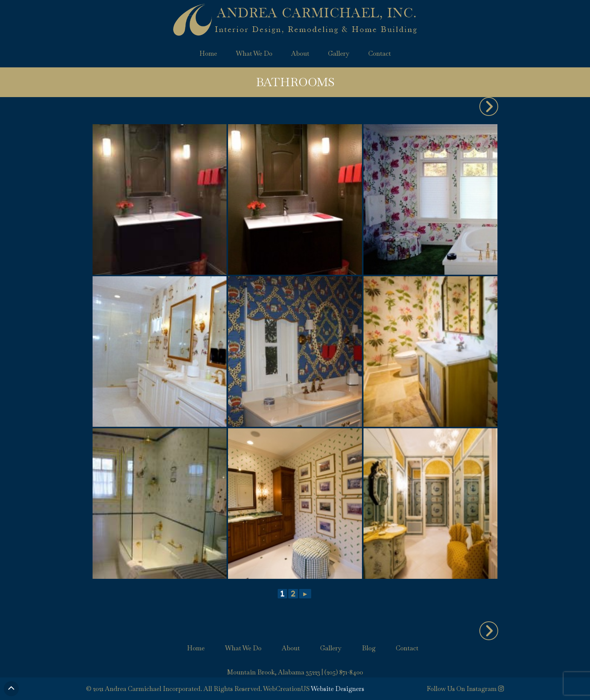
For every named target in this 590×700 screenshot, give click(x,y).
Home (208, 53)
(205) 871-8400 (344, 672)
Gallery (339, 53)
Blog (369, 648)
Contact (380, 53)
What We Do (254, 53)
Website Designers (338, 689)
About (300, 53)
